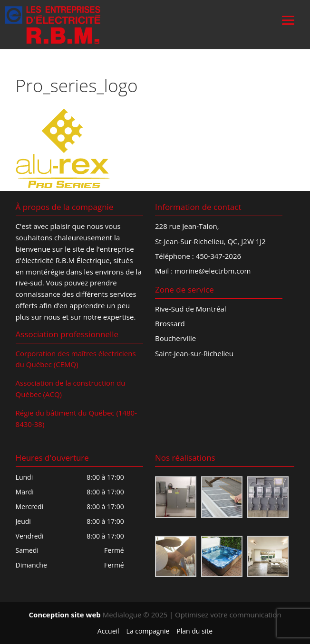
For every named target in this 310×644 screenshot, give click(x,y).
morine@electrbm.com (213, 271)
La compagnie (148, 631)
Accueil (108, 631)
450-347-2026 (218, 256)
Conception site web (64, 615)
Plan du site (194, 631)
